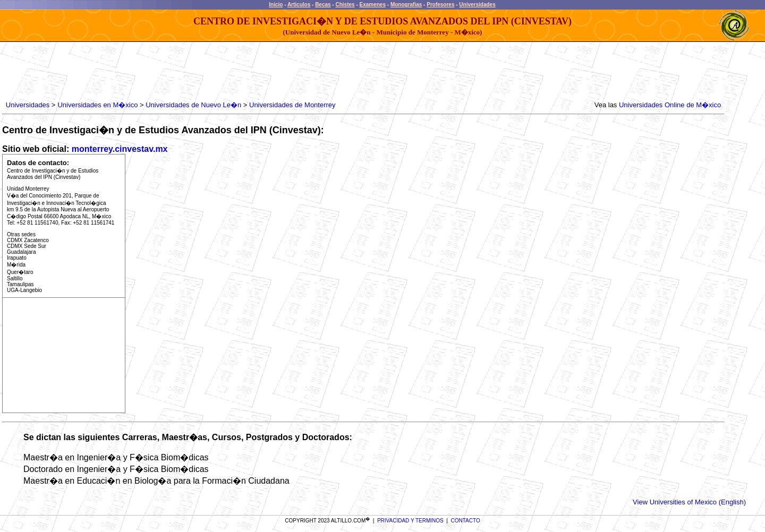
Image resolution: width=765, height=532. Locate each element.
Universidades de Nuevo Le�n (193, 105)
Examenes (373, 5)
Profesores (440, 5)
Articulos (299, 5)
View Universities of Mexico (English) (689, 502)
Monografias (406, 5)
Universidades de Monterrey (292, 105)
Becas (323, 5)
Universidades (477, 5)
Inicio (276, 5)
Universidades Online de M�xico (670, 105)
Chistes (345, 5)
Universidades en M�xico (97, 105)
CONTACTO (466, 521)
